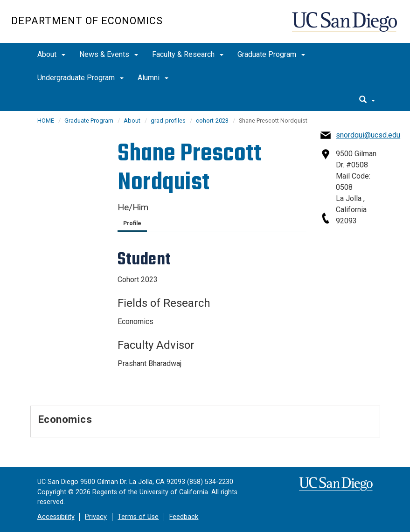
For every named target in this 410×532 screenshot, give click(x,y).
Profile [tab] (132, 223)
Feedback (184, 517)
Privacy (96, 517)
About (51, 54)
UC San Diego (345, 26)
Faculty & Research (188, 54)
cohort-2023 (212, 121)
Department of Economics (87, 21)
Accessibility (56, 517)
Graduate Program (271, 54)
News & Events (109, 54)
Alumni (153, 78)
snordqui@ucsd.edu (368, 135)
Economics (65, 419)
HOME (46, 121)
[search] (367, 100)
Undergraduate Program (80, 78)
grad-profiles (168, 121)
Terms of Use (138, 517)
